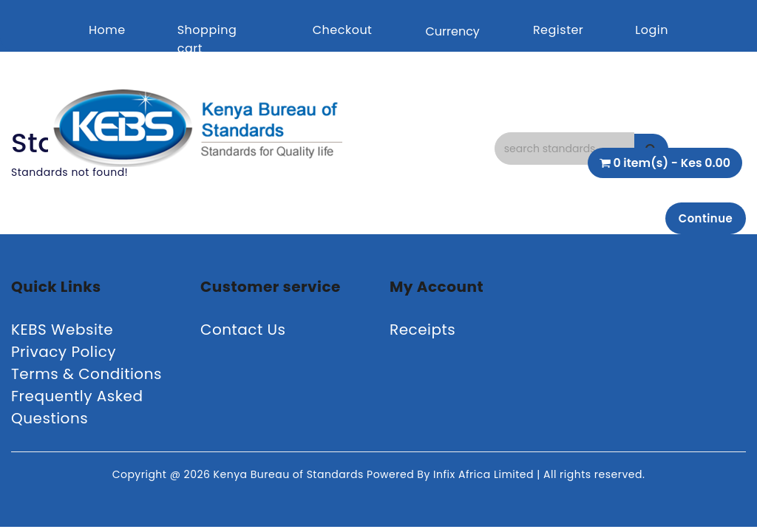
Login (652, 30)
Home (107, 30)
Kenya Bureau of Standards (290, 477)
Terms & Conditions (86, 377)
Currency (452, 31)
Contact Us (243, 332)
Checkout (343, 30)
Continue (702, 219)
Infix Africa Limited (485, 477)
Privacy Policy (64, 355)
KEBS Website (62, 332)
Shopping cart (207, 39)
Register (558, 30)
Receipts (422, 332)
